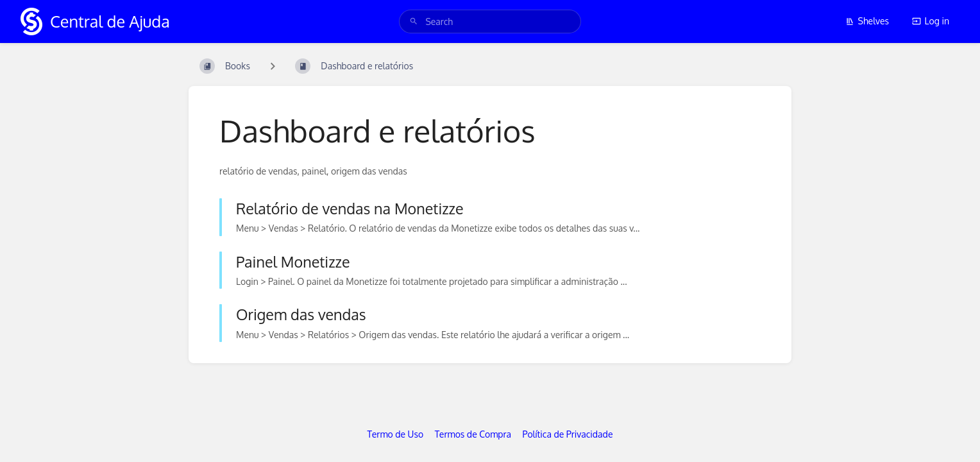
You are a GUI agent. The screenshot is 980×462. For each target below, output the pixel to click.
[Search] (414, 21)
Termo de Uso (396, 434)
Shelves (867, 21)
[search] (490, 21)
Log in (931, 21)
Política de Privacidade (568, 434)
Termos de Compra (473, 434)
